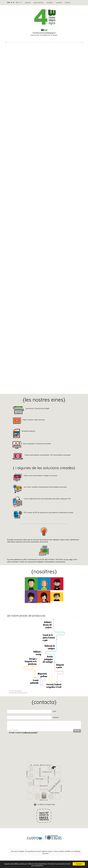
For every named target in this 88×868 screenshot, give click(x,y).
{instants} (68, 3)
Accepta (79, 864)
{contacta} (59, 3)
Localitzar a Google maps (44, 804)
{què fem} (28, 3)
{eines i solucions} (39, 3)
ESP (21, 3)
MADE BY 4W (11, 3)
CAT (17, 3)
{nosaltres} (50, 3)
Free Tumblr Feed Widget (45, 858)
